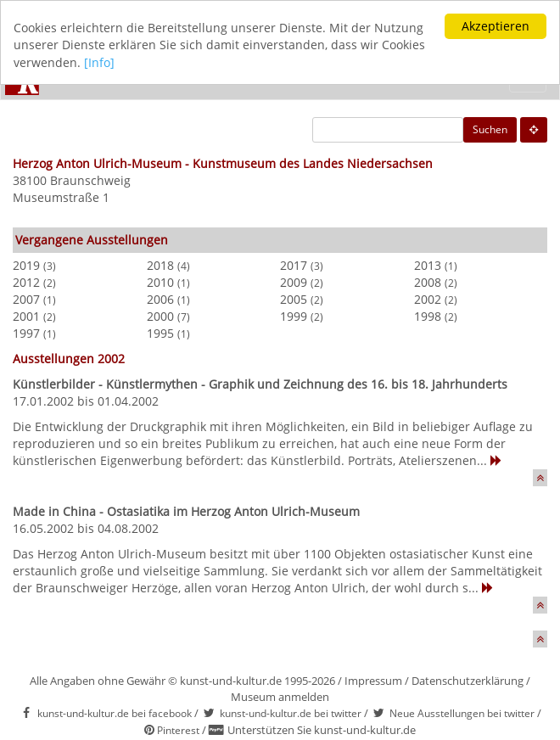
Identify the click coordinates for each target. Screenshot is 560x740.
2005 (294, 299)
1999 (294, 316)
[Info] (99, 62)
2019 (26, 265)
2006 (160, 299)
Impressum (373, 681)
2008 (428, 282)
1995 (160, 333)
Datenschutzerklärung (468, 681)
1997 (26, 333)
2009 (294, 282)
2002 (428, 299)
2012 (26, 282)
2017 (294, 265)
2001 (26, 316)
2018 (160, 265)
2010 (160, 282)
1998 (428, 316)
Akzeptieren (496, 26)
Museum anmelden (280, 697)
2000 (160, 316)
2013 (428, 265)
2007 (26, 299)
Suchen (490, 129)
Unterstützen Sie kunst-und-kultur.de (322, 730)
